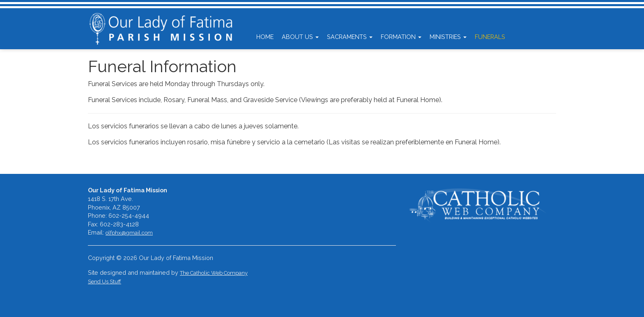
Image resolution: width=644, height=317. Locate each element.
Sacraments (350, 37)
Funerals (490, 37)
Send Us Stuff (105, 282)
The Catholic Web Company (214, 273)
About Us (300, 37)
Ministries (448, 37)
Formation (401, 37)
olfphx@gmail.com (129, 233)
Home (265, 37)
